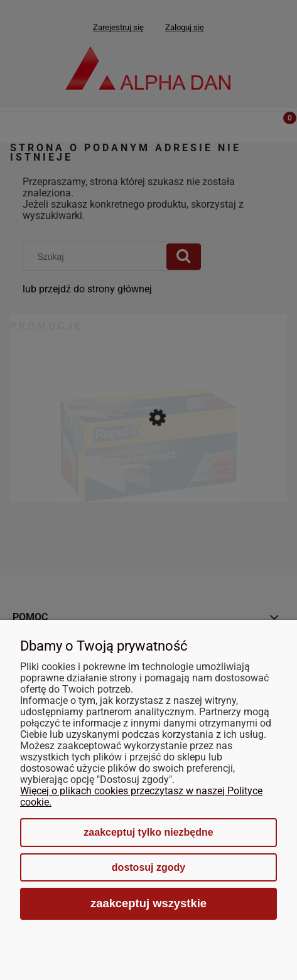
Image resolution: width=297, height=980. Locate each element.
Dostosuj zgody (148, 867)
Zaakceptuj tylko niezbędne (148, 832)
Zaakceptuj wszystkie (148, 903)
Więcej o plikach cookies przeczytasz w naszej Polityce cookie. (141, 796)
